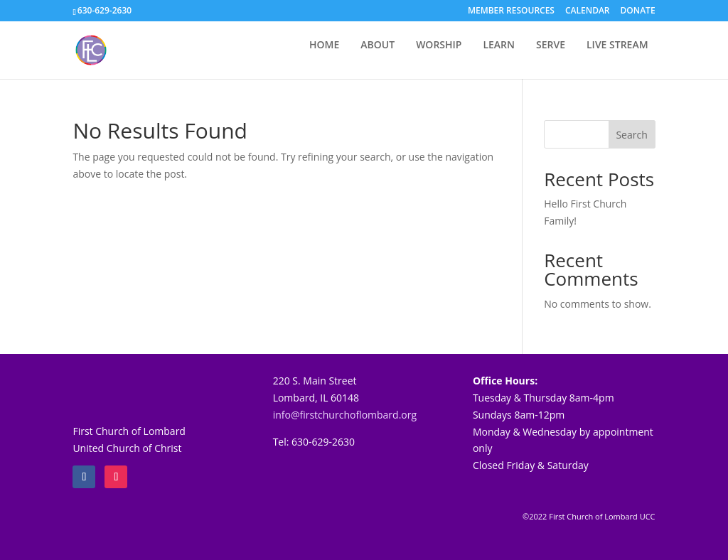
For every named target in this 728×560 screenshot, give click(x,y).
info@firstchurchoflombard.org (345, 415)
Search (631, 135)
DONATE (638, 11)
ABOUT (378, 45)
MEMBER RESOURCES (511, 11)
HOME (324, 45)
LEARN (499, 45)
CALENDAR (588, 11)
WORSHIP (439, 45)
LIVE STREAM (617, 45)
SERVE (551, 45)
